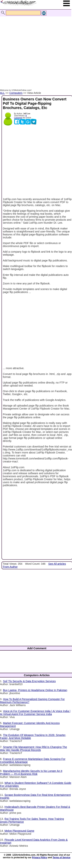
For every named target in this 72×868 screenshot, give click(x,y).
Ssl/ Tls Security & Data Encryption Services (29, 681)
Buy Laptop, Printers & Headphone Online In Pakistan (35, 690)
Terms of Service (62, 858)
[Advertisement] (35, 49)
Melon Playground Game (19, 831)
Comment (18, 118)
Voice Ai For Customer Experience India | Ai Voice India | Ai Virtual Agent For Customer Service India (35, 713)
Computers (16, 93)
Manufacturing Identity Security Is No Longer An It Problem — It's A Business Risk (31, 772)
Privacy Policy (40, 858)
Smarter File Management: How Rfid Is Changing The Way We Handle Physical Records (33, 749)
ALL (2, 93)
